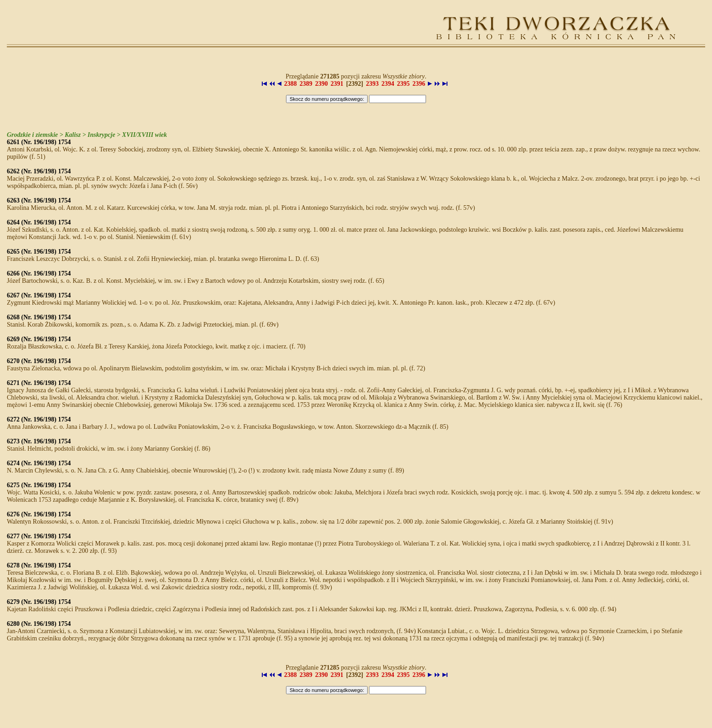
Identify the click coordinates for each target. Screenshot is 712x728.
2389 (306, 84)
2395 (403, 84)
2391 (337, 84)
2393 (372, 84)
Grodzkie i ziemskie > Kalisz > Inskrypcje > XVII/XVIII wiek (87, 135)
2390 (322, 84)
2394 (388, 84)
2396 (419, 84)
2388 (291, 84)
